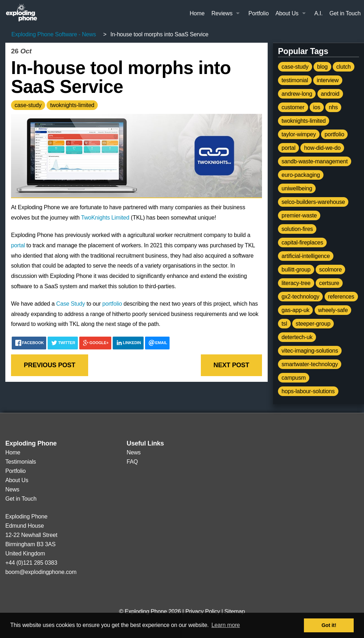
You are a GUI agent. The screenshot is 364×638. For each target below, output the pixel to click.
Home (197, 13)
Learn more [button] (226, 625)
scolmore (331, 270)
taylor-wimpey (299, 134)
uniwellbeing (297, 188)
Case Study (71, 304)
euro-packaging (301, 175)
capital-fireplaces (302, 242)
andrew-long (297, 94)
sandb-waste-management (315, 161)
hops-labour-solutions (308, 391)
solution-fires (297, 229)
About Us (287, 13)
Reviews (222, 13)
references (341, 297)
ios (317, 107)
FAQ (132, 462)
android (330, 94)
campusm (294, 378)
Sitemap (235, 611)
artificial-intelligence (306, 256)
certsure (329, 283)
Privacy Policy (202, 611)
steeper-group (313, 324)
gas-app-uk (295, 310)
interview (328, 80)
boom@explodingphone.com (41, 572)
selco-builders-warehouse (313, 202)
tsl (284, 324)
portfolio (112, 304)
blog (322, 67)
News (12, 489)
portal (18, 245)
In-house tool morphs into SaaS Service (121, 77)
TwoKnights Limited (105, 218)
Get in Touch (345, 13)
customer (293, 107)
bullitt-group (296, 270)
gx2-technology (300, 297)
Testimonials (21, 462)
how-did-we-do (322, 148)
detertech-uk (297, 337)
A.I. (318, 13)
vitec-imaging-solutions (310, 351)
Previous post (50, 365)
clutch (344, 67)
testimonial (295, 80)
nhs (333, 107)
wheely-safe (333, 310)
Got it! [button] (329, 625)
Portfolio (259, 13)
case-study (28, 105)
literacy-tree (296, 283)
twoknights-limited (72, 105)
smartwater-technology (310, 364)
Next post (231, 365)
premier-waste (299, 215)
